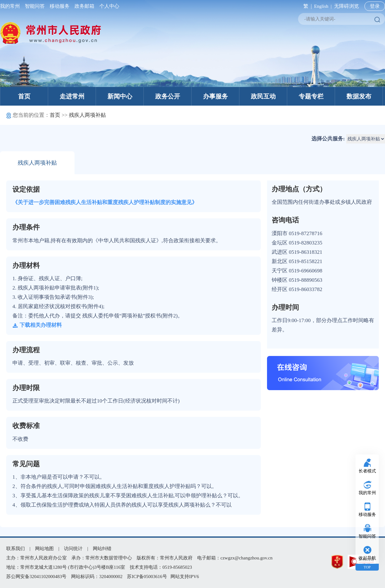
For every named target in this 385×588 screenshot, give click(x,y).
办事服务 (215, 96)
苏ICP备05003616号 (147, 577)
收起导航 (367, 558)
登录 (375, 6)
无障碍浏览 (346, 6)
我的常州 (11, 6)
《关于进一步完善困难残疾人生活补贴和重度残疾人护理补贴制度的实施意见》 (105, 202)
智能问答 (35, 6)
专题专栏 (311, 96)
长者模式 (367, 471)
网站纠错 (102, 549)
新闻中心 (120, 96)
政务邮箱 (84, 6)
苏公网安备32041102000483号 (36, 577)
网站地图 (44, 549)
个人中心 (108, 6)
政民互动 (263, 96)
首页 (24, 96)
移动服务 (60, 6)
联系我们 (16, 549)
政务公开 (168, 96)
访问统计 (73, 549)
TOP (367, 567)
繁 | (306, 6)
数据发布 (359, 96)
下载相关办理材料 (37, 325)
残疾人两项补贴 (87, 115)
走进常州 (72, 96)
